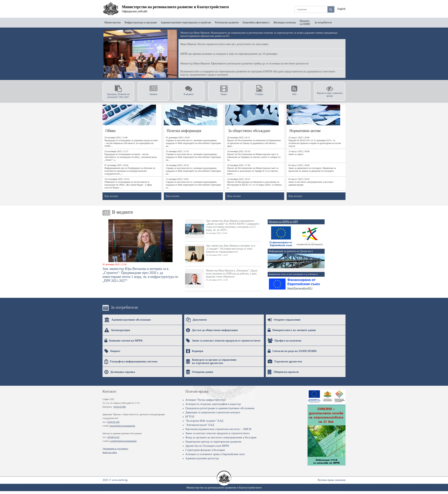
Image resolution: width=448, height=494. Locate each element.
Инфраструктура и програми (141, 23)
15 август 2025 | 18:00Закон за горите (299, 153)
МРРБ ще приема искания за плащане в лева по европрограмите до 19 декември (229, 54)
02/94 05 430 (113, 422)
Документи (196, 320)
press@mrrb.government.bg (122, 426)
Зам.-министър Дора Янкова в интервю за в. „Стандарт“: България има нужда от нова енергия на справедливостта (220, 254)
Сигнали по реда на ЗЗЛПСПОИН (292, 351)
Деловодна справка (120, 372)
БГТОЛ (190, 417)
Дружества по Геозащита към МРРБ (207, 446)
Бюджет (112, 351)
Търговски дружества (285, 361)
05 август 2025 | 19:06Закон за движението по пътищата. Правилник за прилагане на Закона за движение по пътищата (312, 168)
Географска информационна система (131, 361)
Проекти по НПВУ (305, 23)
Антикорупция (117, 330)
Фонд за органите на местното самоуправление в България (221, 437)
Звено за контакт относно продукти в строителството (223, 341)
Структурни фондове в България (205, 450)
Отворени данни (200, 372)
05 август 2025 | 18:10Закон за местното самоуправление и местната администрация (311, 182)
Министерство (113, 23)
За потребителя (323, 23)
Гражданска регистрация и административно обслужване (220, 408)
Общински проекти (283, 372)
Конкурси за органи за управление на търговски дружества (211, 361)
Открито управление (284, 320)
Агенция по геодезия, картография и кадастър (213, 404)
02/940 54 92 (113, 437)
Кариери (195, 351)
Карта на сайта (110, 452)
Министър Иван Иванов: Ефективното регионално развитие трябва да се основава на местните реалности (244, 63)
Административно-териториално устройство (186, 23)
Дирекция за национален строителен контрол (213, 412)
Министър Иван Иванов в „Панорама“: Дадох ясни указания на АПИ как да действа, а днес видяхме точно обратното (221, 279)
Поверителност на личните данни (292, 330)
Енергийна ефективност (256, 23)
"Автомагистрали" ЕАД (200, 425)
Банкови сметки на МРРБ (123, 341)
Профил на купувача (285, 341)
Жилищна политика (285, 23)
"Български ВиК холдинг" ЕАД (204, 421)
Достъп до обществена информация (212, 330)
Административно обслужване (128, 320)
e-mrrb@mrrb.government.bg (123, 441)
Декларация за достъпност (115, 449)
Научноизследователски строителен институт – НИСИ (218, 429)
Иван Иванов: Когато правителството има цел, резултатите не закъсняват (224, 44)
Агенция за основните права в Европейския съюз (215, 454)
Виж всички (111, 196)
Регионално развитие (227, 23)
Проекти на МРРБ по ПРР (283, 222)
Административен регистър (202, 458)
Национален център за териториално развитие (213, 442)
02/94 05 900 (120, 407)
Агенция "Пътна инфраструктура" (206, 400)
